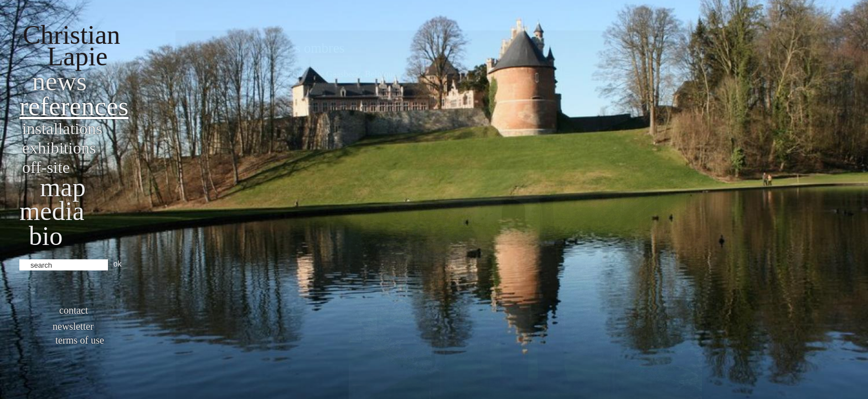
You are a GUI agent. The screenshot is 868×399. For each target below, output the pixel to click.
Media (52, 211)
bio (46, 236)
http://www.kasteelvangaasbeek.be (230, 169)
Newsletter (73, 326)
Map (63, 187)
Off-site (46, 167)
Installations (62, 128)
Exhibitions (59, 148)
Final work (711, 65)
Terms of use (80, 340)
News (60, 81)
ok (118, 264)
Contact (74, 310)
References (74, 106)
